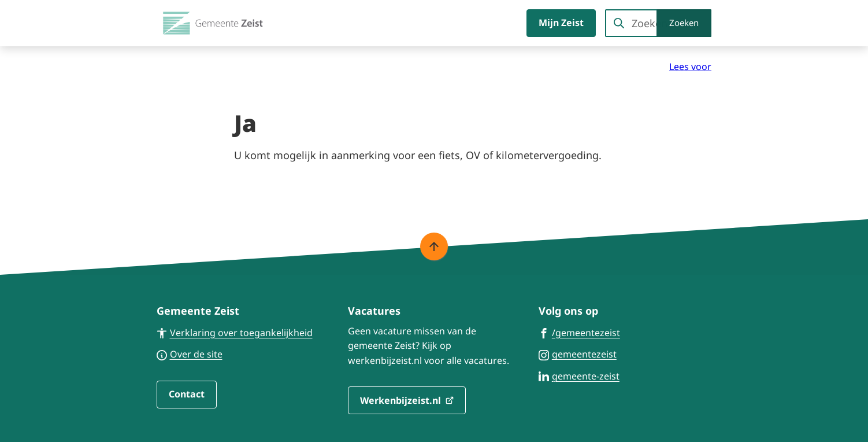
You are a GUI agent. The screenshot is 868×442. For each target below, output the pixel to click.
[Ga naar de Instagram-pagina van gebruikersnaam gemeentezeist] (578, 353)
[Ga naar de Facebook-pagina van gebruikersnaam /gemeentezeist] (579, 332)
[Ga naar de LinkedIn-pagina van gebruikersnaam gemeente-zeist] (579, 375)
